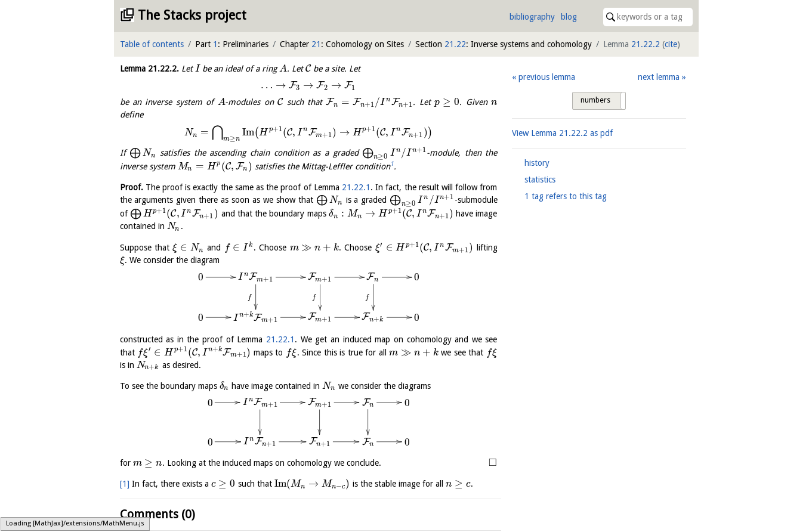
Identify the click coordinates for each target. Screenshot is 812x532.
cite (671, 44)
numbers (595, 100)
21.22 (455, 44)
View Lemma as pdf (562, 133)
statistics (540, 180)
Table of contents (152, 44)
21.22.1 (356, 187)
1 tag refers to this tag (566, 196)
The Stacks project (192, 15)
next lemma (659, 77)
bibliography (532, 17)
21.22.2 (646, 44)
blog (569, 17)
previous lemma (547, 77)
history (537, 163)
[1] (125, 484)
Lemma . (149, 69)
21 (316, 44)
